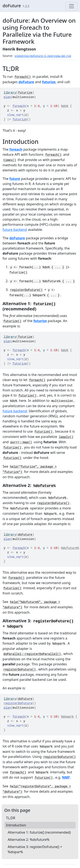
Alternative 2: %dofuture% (29, 840)
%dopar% (67, 717)
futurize (49, 82)
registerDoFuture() (26, 290)
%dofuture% (70, 548)
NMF (66, 777)
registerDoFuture (18, 703)
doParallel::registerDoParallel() (32, 654)
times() (10, 160)
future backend (15, 230)
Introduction (16, 825)
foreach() (23, 77)
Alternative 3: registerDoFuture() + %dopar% (35, 849)
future (15, 179)
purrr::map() (21, 442)
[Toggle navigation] (71, 6)
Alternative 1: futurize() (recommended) (39, 832)
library (10, 93)
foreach (19, 106)
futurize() (12, 321)
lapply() (66, 437)
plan (7, 97)
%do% (65, 106)
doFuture (12, 6)
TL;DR (11, 818)
